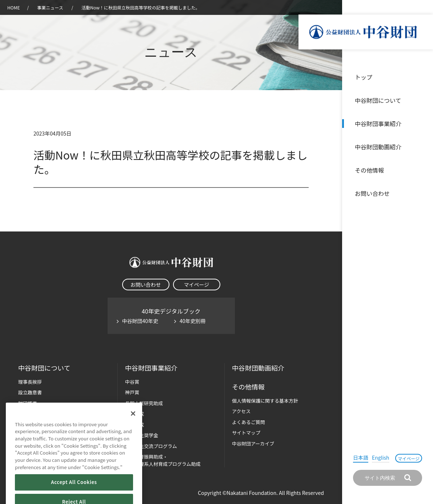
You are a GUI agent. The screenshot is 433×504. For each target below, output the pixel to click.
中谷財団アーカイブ (253, 443)
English (381, 457)
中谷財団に (44, 368)
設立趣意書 (30, 392)
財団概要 (28, 403)
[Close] (133, 424)
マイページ (409, 458)
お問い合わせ (372, 193)
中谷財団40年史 (140, 321)
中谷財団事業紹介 (378, 124)
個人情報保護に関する (265, 401)
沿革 (422, 147)
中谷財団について (378, 100)
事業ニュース (51, 7)
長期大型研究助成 (144, 403)
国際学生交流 (151, 446)
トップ (364, 77)
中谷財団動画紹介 (378, 147)
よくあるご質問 (248, 422)
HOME (13, 7)
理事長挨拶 (30, 382)
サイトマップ (246, 433)
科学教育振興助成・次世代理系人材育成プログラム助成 (163, 460)
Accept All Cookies (74, 493)
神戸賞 (132, 392)
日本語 (361, 457)
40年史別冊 (193, 321)
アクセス (241, 411)
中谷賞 (132, 382)
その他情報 (369, 170)
